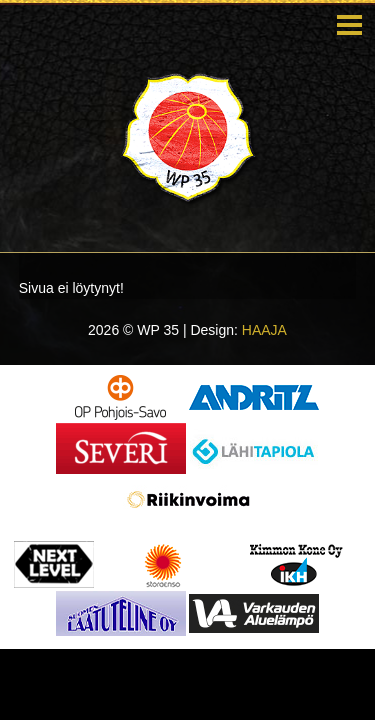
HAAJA (264, 330)
